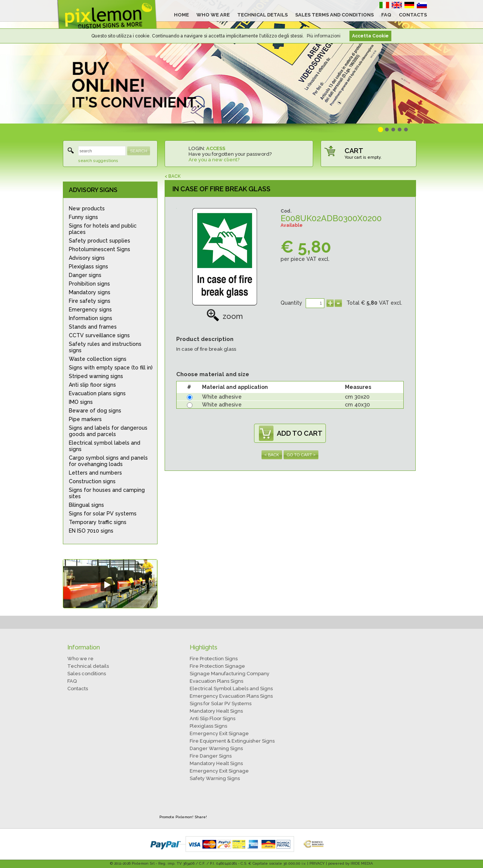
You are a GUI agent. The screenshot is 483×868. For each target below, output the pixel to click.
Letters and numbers (95, 473)
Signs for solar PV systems (103, 514)
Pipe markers (85, 419)
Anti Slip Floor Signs (213, 718)
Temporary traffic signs (98, 522)
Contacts (78, 689)
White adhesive (222, 397)
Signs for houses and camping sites (107, 493)
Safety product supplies (100, 241)
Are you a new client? (214, 160)
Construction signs (92, 481)
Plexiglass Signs (208, 726)
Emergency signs (90, 310)
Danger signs (85, 275)
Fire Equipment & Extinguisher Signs (232, 741)
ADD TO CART (300, 433)
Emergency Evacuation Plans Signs (231, 696)
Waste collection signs (98, 359)
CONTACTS (413, 15)
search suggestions (98, 161)
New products (87, 208)
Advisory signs (87, 258)
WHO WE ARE (213, 15)
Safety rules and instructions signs (105, 347)
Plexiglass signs (88, 267)
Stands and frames (93, 327)
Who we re (80, 659)
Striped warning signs (96, 376)
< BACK (173, 176)
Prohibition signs (89, 284)
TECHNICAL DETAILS (262, 15)
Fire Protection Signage (217, 666)
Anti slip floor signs (92, 385)
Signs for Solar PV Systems (221, 703)
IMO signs (81, 402)
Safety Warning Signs (215, 778)
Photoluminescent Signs (100, 249)
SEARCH (139, 151)
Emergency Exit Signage (219, 733)
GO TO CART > (301, 455)
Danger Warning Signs (216, 748)
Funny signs (83, 217)
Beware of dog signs (95, 411)
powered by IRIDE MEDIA (351, 863)
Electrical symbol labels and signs (105, 446)
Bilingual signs (86, 505)
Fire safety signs (90, 301)
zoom (225, 316)
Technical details (88, 666)
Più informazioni (324, 36)
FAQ (386, 15)
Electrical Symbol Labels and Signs (231, 689)
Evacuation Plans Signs (216, 681)
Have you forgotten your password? (230, 154)
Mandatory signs (90, 292)
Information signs (91, 318)
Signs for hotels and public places (103, 229)
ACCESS (216, 148)
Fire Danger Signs (211, 756)
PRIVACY (317, 863)
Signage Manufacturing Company (230, 674)
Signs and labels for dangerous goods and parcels (108, 431)
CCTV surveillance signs (99, 335)
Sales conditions (87, 674)
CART (354, 151)
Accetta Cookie (370, 36)
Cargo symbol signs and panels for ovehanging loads (108, 461)
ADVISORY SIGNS (93, 190)
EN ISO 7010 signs (91, 531)
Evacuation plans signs (97, 393)
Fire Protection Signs (214, 659)
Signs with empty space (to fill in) (111, 368)
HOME (181, 15)
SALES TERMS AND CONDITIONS (334, 15)
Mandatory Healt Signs (216, 711)
